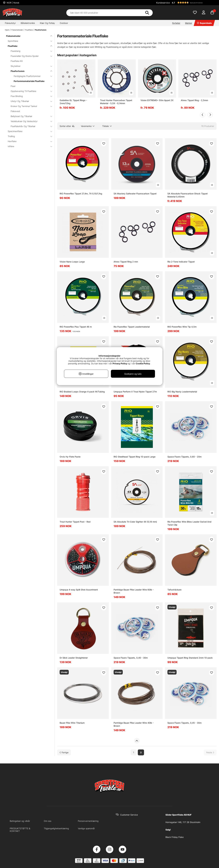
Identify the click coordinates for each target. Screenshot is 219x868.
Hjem (7, 30)
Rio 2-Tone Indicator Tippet (181, 262)
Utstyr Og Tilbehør (30, 101)
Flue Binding (30, 96)
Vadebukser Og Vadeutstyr (30, 121)
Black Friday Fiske (175, 837)
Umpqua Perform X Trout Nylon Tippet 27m (135, 392)
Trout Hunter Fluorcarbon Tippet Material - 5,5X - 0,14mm (116, 102)
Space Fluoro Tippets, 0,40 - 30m (131, 658)
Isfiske (28, 146)
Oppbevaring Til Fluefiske (30, 91)
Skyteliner (30, 66)
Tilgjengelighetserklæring (56, 828)
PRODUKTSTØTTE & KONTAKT (20, 830)
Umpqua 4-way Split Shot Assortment (79, 590)
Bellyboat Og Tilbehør (30, 116)
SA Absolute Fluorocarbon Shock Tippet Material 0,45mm (188, 195)
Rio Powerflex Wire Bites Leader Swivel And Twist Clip (189, 523)
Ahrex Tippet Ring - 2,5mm (194, 100)
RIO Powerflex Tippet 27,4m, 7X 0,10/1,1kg (81, 194)
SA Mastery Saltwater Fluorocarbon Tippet (135, 194)
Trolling (28, 136)
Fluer (30, 86)
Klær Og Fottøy (47, 23)
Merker (189, 23)
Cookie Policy (143, 363)
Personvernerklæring (88, 821)
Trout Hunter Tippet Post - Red (75, 522)
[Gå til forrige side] (64, 752)
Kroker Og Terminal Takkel (30, 106)
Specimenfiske (28, 131)
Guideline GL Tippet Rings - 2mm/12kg (73, 102)
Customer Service (129, 815)
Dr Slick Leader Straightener (74, 658)
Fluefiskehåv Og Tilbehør (30, 126)
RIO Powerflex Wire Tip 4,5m (182, 327)
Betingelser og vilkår (20, 821)
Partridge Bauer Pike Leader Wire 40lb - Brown (134, 724)
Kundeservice (163, 3)
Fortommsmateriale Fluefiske (29, 81)
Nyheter (176, 23)
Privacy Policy (120, 363)
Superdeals (204, 23)
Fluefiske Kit (17, 61)
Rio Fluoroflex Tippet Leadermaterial (132, 327)
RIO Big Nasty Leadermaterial (182, 392)
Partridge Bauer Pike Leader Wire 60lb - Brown (134, 591)
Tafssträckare (174, 590)
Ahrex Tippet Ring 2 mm (126, 262)
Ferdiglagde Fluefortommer (31, 76)
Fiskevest (15, 111)
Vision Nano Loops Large (72, 262)
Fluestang (30, 51)
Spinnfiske (28, 41)
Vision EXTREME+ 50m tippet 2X (157, 100)
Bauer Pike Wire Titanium (72, 723)
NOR (13, 3)
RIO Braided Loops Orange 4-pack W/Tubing (82, 392)
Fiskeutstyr (10, 23)
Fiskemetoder (17, 30)
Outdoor (64, 23)
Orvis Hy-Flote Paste (70, 457)
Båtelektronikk (28, 23)
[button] (194, 3)
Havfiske (28, 141)
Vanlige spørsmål (86, 828)
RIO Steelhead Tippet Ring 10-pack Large (135, 457)
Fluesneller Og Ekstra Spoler (30, 56)
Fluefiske (29, 30)
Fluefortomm (41, 30)
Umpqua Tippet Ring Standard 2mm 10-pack (190, 658)
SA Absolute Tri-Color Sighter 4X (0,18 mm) (135, 522)
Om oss (48, 821)
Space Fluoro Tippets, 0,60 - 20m (184, 457)
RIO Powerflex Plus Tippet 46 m (76, 327)
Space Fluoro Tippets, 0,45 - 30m (184, 723)
